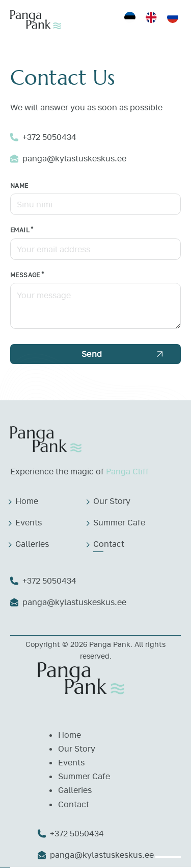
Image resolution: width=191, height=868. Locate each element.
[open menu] (168, 857)
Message (25, 275)
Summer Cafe (119, 522)
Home (27, 501)
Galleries (32, 544)
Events (29, 522)
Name (19, 186)
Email (20, 230)
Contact (109, 544)
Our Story (112, 501)
